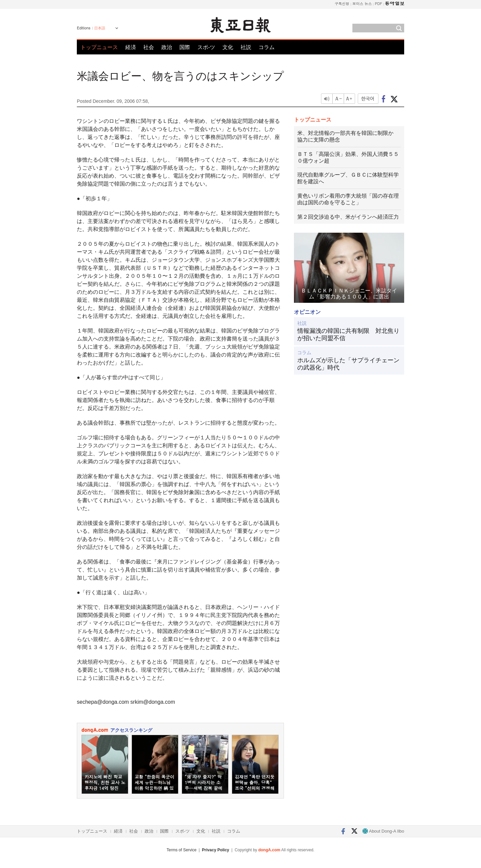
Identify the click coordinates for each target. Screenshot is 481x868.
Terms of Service (182, 850)
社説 (246, 47)
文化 (228, 47)
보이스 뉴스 (362, 4)
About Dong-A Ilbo (383, 831)
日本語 (100, 28)
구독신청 (342, 4)
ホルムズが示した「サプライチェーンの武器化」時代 (348, 364)
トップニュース (99, 47)
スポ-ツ (206, 47)
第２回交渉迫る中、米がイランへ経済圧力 (348, 217)
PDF (378, 4)
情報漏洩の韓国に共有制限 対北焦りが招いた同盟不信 (348, 335)
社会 (149, 47)
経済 (131, 47)
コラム (267, 47)
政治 (167, 47)
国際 (185, 47)
